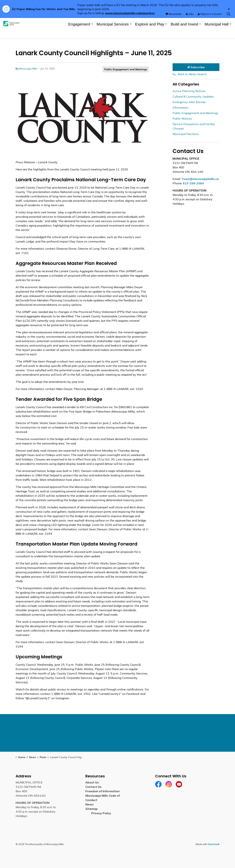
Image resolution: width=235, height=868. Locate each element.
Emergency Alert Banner (189, 102)
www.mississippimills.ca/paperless (130, 13)
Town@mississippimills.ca (200, 179)
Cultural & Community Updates (193, 96)
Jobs (190, 23)
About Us (92, 782)
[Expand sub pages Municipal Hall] (230, 33)
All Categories (186, 84)
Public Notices (182, 118)
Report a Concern (210, 23)
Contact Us (93, 787)
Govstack (214, 844)
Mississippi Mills (28, 69)
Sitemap (92, 809)
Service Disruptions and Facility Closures (194, 126)
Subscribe (196, 67)
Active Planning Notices (189, 91)
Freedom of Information (103, 791)
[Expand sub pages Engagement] (92, 33)
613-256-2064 (193, 183)
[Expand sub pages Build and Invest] (200, 33)
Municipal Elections (186, 134)
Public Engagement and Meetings (126, 69)
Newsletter (174, 23)
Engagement (79, 33)
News (90, 804)
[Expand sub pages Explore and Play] (166, 33)
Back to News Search (192, 74)
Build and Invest (184, 33)
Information (180, 107)
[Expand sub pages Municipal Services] (131, 33)
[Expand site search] (229, 23)
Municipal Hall (217, 33)
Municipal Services (113, 33)
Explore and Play (150, 33)
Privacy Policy (101, 813)
